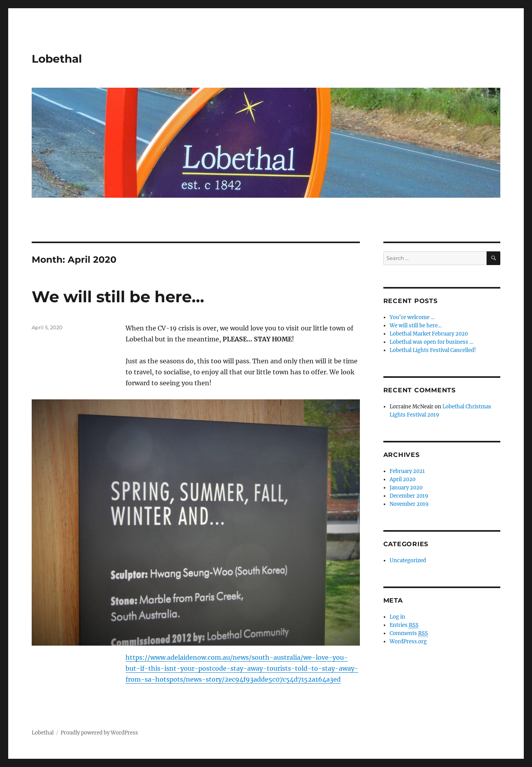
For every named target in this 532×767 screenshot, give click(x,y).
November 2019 (409, 504)
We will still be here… (118, 297)
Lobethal (57, 59)
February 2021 (407, 471)
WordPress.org (408, 642)
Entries (404, 625)
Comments (409, 633)
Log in (397, 617)
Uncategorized (408, 560)
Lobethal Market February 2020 (429, 334)
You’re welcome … (412, 317)
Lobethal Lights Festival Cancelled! (433, 350)
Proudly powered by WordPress (99, 733)
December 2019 (409, 496)
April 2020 (403, 479)
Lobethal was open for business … (431, 342)
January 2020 (406, 488)
